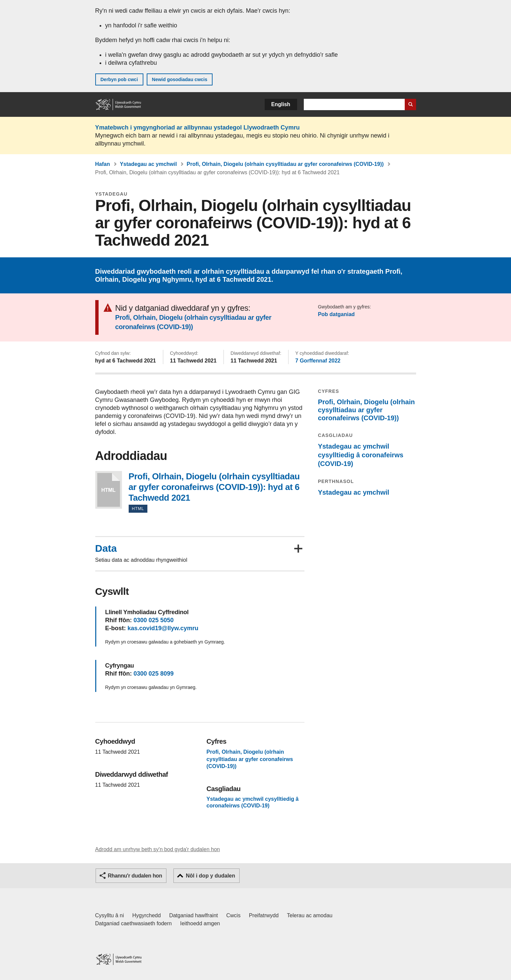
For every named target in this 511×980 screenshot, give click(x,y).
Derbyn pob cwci (119, 79)
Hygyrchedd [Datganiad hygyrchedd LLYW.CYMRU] (147, 915)
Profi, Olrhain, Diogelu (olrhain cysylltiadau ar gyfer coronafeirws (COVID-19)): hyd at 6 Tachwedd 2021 (109, 490)
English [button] (281, 104)
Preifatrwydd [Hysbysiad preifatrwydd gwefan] (264, 915)
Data (106, 548)
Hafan (103, 164)
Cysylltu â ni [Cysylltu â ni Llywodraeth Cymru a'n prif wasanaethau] (110, 915)
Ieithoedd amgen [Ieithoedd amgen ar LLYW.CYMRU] (200, 923)
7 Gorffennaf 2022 (318, 361)
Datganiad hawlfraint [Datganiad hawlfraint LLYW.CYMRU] (194, 915)
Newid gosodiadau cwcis (180, 79)
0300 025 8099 (153, 674)
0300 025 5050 (153, 620)
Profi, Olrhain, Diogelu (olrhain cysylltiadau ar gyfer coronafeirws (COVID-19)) (285, 164)
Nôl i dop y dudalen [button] (211, 876)
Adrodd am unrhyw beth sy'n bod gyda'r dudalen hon (158, 849)
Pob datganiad (336, 314)
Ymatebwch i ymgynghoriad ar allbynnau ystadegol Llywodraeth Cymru (198, 128)
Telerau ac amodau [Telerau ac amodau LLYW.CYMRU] (310, 915)
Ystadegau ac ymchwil (148, 164)
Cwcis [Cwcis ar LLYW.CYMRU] (233, 915)
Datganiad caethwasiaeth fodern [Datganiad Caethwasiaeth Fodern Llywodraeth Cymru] (134, 923)
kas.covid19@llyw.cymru (163, 628)
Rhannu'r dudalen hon (135, 876)
